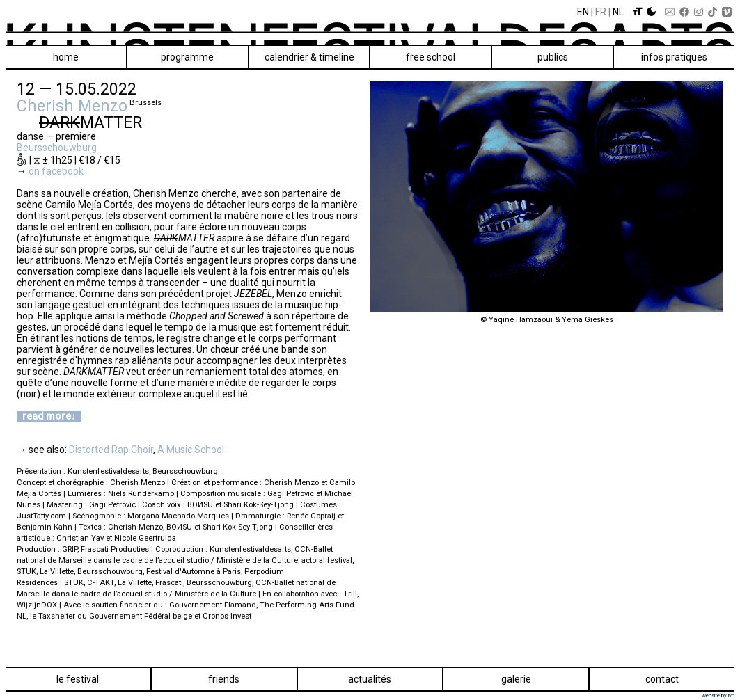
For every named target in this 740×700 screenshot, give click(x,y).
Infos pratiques (674, 57)
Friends (224, 679)
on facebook (56, 171)
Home (66, 57)
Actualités (370, 679)
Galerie (516, 679)
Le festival (78, 679)
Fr (601, 12)
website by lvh (718, 695)
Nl (618, 12)
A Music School (191, 450)
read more (47, 416)
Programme (187, 57)
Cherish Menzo (72, 106)
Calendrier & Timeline (309, 57)
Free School (431, 57)
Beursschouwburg (57, 148)
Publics (553, 57)
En (583, 12)
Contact (662, 679)
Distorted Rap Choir (111, 450)
